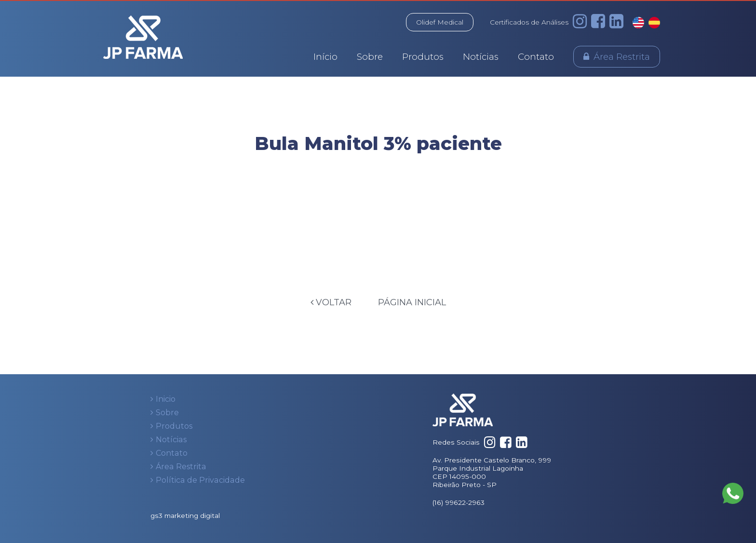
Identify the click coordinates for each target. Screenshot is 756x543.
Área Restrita (622, 57)
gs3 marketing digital (185, 516)
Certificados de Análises (529, 22)
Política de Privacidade (200, 480)
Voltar (331, 302)
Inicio (166, 399)
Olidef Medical (440, 22)
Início (325, 57)
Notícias (481, 57)
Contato (536, 57)
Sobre (370, 57)
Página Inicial (412, 302)
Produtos (423, 57)
